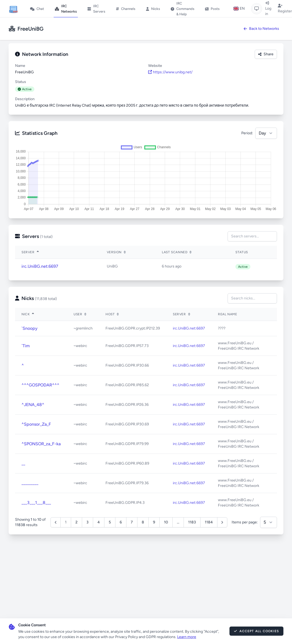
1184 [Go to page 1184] (209, 522)
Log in (268, 9)
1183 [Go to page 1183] (192, 522)
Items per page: (245, 522)
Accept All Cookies (256, 631)
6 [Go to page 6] (121, 522)
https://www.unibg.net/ (170, 72)
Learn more (187, 637)
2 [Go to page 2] (76, 522)
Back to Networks (261, 29)
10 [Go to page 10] (166, 522)
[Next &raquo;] (222, 522)
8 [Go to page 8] (143, 522)
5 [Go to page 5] (110, 522)
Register (285, 9)
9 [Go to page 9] (154, 522)
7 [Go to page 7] (132, 522)
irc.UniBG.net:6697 (40, 266)
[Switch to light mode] (257, 9)
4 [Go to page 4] (99, 522)
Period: (247, 133)
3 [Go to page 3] (87, 522)
